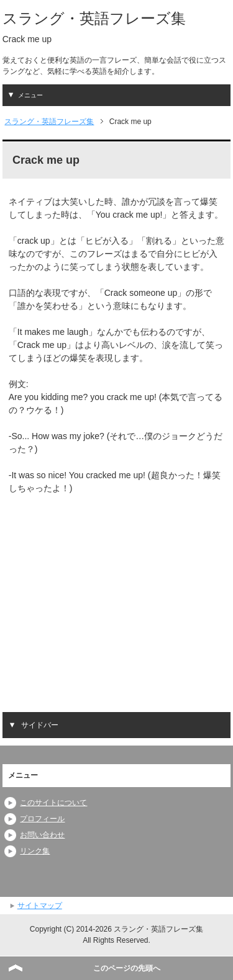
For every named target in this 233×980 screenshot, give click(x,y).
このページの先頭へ (127, 968)
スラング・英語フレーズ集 (94, 18)
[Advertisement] (113, 595)
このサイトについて (53, 803)
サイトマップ (40, 906)
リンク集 (35, 851)
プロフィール (42, 819)
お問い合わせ (42, 835)
